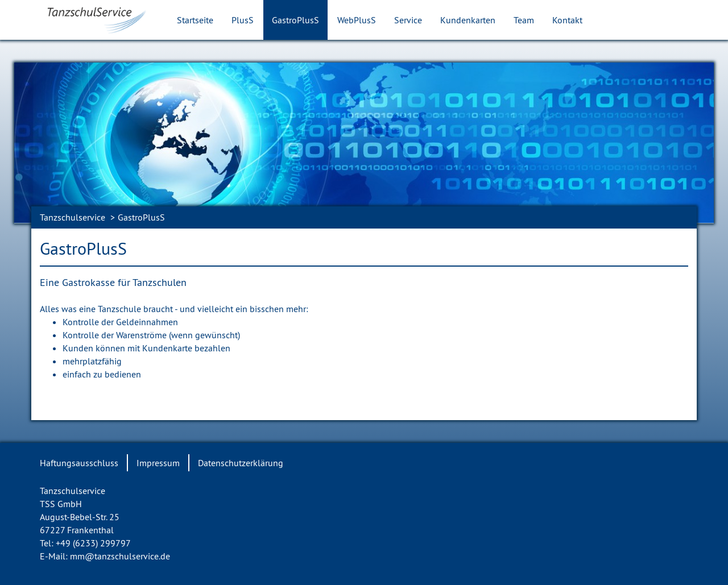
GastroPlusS (295, 20)
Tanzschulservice (73, 217)
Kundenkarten (468, 20)
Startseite (195, 20)
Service (408, 20)
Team (524, 20)
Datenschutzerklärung (241, 463)
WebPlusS (357, 20)
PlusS (243, 20)
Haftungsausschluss (79, 463)
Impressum (158, 463)
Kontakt (567, 20)
